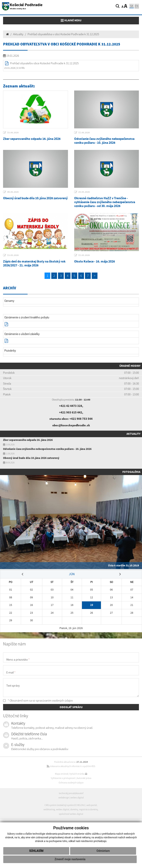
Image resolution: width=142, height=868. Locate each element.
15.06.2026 (13, 132)
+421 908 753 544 (81, 419)
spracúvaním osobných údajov (54, 701)
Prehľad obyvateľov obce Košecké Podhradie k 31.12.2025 (44, 63)
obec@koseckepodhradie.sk (71, 425)
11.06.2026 (84, 132)
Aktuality (18, 34)
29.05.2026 (84, 192)
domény (74, 809)
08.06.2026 (13, 192)
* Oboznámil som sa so (38, 701)
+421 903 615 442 (71, 412)
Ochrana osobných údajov (71, 783)
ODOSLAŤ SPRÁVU (71, 707)
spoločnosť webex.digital (71, 814)
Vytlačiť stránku (78, 774)
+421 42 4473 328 (71, 406)
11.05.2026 (84, 255)
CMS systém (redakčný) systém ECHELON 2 (65, 805)
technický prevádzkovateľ (71, 793)
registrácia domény (88, 809)
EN (137, 6)
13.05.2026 (13, 255)
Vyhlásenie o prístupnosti (63, 778)
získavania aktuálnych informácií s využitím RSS (71, 766)
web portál (92, 805)
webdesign (64, 798)
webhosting (49, 809)
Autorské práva (84, 778)
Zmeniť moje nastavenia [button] (70, 859)
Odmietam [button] (103, 851)
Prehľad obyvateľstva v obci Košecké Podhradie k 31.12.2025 (63, 34)
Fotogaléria (131, 472)
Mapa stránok (61, 774)
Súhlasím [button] (36, 851)
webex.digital (77, 798)
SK (132, 6)
